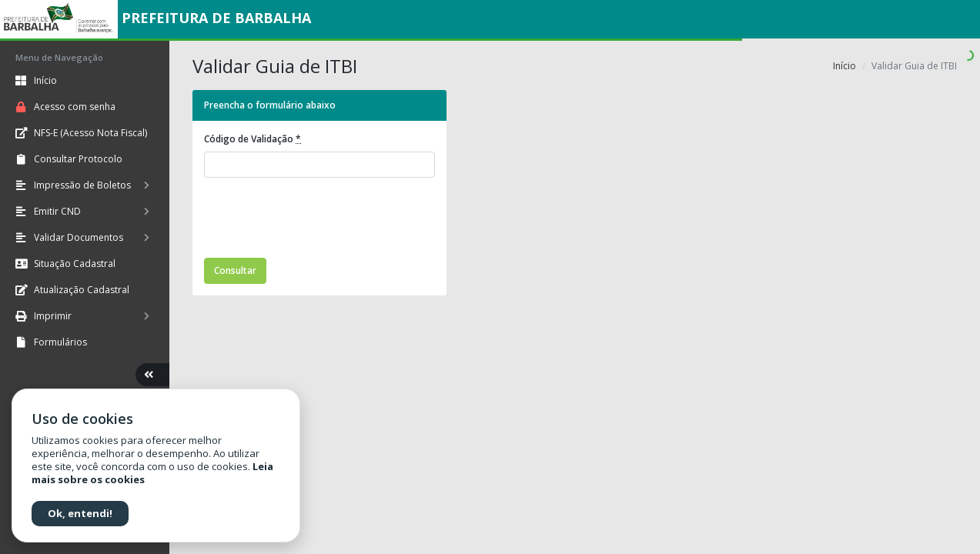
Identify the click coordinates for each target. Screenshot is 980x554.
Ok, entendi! (80, 513)
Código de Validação (253, 139)
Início (845, 66)
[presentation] (321, 220)
